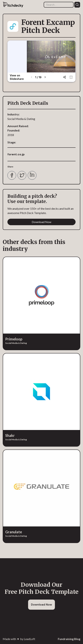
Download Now (41, 222)
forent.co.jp (16, 154)
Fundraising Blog (69, 639)
